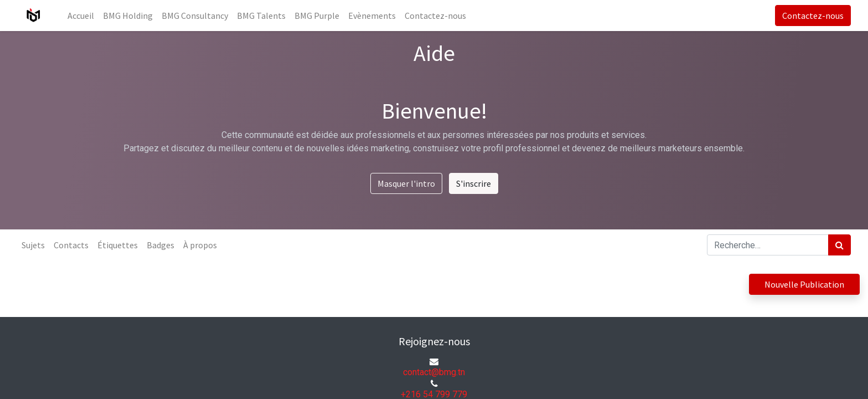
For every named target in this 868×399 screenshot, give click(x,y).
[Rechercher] (839, 245)
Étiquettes (118, 245)
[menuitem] (81, 16)
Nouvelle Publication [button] (804, 284)
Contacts (71, 245)
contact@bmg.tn (434, 372)
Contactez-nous (813, 16)
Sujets (33, 245)
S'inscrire (474, 183)
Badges (161, 245)
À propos (200, 245)
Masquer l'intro (406, 183)
